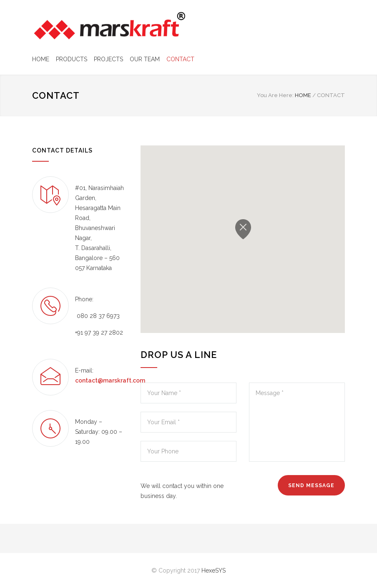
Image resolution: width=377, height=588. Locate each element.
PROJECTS (108, 59)
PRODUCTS (72, 59)
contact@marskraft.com (110, 380)
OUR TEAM (145, 59)
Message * (297, 422)
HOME (41, 59)
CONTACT (180, 59)
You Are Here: (275, 95)
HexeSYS (214, 570)
